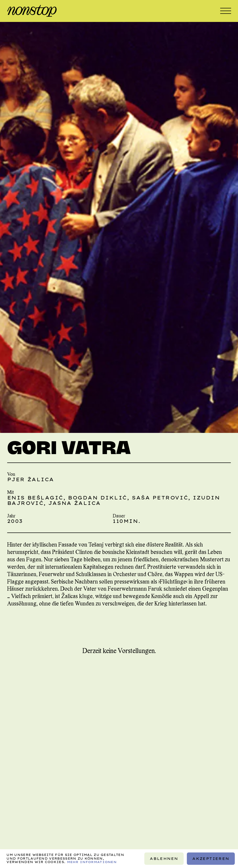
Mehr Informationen (92, 862)
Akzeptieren (211, 859)
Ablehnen (164, 859)
